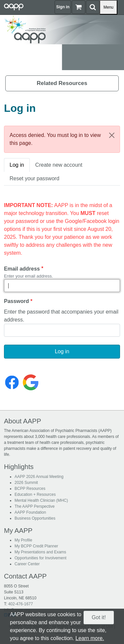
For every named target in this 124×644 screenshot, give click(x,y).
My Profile (23, 540)
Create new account (59, 165)
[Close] (112, 135)
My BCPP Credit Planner (36, 546)
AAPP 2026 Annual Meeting (39, 477)
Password (17, 301)
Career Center (27, 564)
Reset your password (34, 178)
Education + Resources (35, 494)
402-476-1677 (21, 604)
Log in (17, 165)
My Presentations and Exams (40, 552)
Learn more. (90, 638)
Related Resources (62, 83)
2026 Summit (26, 483)
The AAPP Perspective (35, 506)
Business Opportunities (35, 518)
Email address (22, 269)
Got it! (99, 617)
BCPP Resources (30, 489)
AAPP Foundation (30, 512)
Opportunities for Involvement (41, 558)
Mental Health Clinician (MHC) (41, 500)
